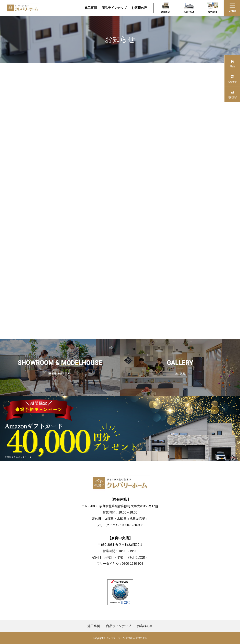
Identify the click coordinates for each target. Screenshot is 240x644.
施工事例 (91, 8)
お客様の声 (139, 8)
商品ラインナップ (114, 8)
